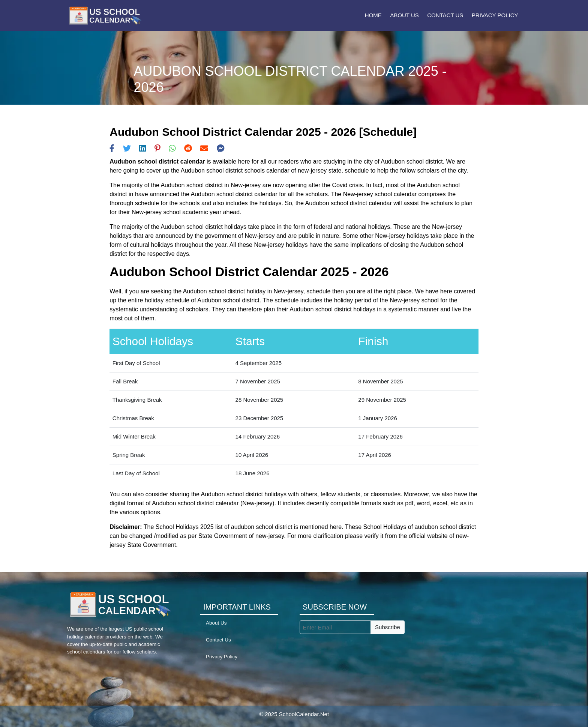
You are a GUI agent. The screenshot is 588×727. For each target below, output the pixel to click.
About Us (404, 15)
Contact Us (445, 15)
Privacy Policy (495, 15)
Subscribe (388, 627)
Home (373, 15)
